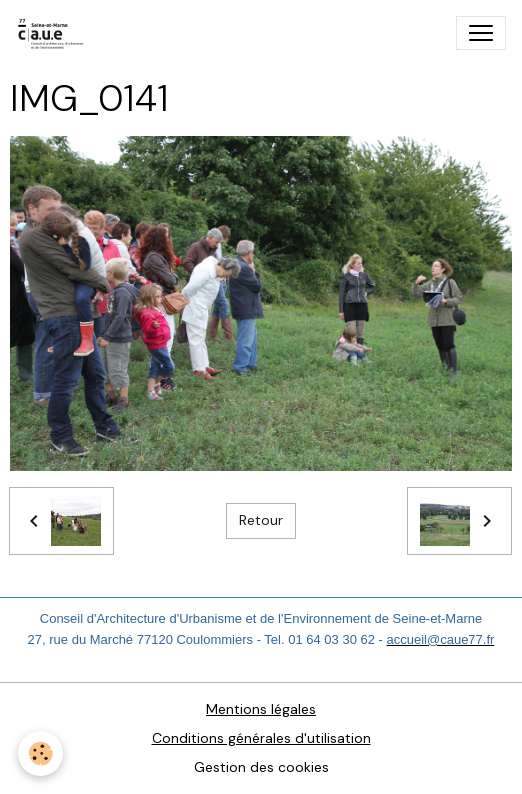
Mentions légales (261, 709)
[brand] (55, 33)
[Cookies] (40, 753)
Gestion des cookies (261, 767)
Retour (261, 520)
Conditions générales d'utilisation (261, 738)
